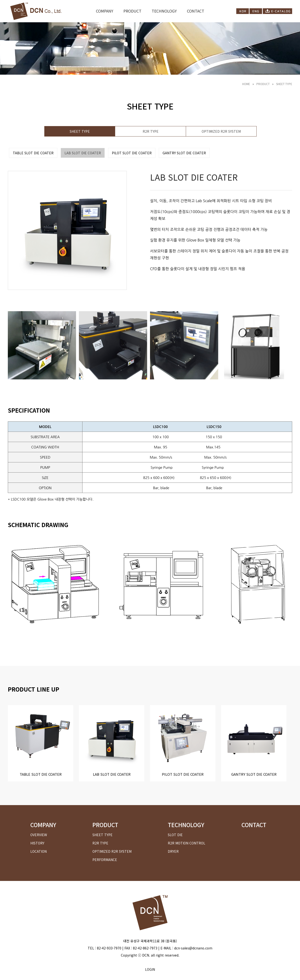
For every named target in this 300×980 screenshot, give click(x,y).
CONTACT (196, 11)
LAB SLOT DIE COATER (83, 153)
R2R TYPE (151, 131)
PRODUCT (132, 11)
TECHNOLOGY (164, 11)
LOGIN (150, 969)
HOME (246, 84)
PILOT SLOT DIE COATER (132, 153)
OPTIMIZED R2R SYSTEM (221, 131)
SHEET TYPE (284, 84)
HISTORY (37, 843)
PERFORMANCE (105, 860)
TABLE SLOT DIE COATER (33, 153)
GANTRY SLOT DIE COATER (184, 153)
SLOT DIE (175, 835)
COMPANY (105, 11)
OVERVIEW (39, 835)
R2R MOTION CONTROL (186, 843)
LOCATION (39, 851)
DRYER (173, 851)
